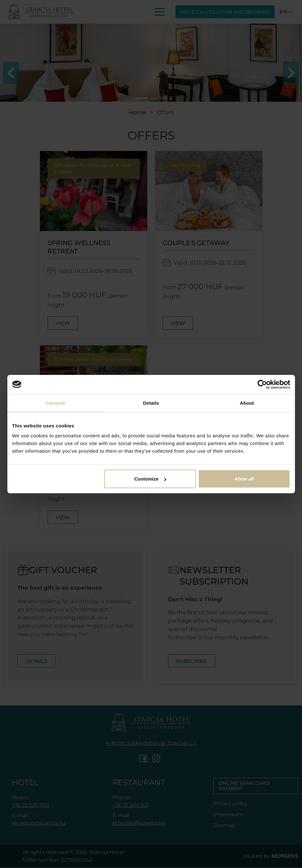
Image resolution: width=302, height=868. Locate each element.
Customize (150, 479)
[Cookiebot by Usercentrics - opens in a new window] (262, 384)
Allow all (244, 479)
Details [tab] (151, 403)
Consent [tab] (55, 403)
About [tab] (247, 403)
